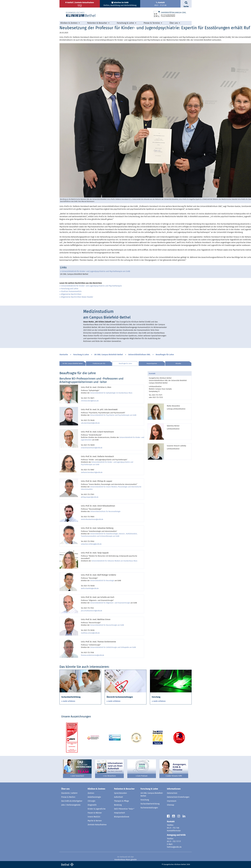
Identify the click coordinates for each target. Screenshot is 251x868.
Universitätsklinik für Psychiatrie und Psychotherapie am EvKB (113, 415)
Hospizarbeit (120, 813)
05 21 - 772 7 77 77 (174, 841)
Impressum (172, 801)
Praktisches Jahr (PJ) (99, 364)
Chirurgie (91, 801)
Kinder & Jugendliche (97, 809)
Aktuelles (178, 364)
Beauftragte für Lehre (165, 355)
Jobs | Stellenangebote (71, 805)
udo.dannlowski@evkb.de (90, 423)
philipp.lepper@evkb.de (90, 497)
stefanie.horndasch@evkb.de (92, 472)
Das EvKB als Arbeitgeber (72, 801)
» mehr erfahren (68, 701)
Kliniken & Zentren (69, 23)
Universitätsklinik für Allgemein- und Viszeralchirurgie (110, 603)
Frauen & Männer (95, 813)
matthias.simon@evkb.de (90, 633)
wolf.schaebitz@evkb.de (90, 588)
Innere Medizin (94, 817)
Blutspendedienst (122, 817)
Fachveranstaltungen (149, 808)
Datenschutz (172, 793)
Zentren (91, 793)
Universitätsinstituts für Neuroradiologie (105, 511)
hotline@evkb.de (174, 847)
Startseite (64, 355)
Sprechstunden (120, 793)
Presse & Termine (152, 23)
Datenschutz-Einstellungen (178, 797)
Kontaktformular (174, 831)
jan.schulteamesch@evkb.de (92, 611)
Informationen (174, 789)
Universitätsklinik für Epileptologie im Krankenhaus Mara (111, 393)
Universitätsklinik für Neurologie (102, 581)
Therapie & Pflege (122, 801)
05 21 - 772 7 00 (173, 828)
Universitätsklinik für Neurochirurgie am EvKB (107, 625)
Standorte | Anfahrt (69, 793)
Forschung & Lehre (125, 23)
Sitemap (171, 805)
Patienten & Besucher (97, 23)
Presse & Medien (68, 797)
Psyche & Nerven (95, 821)
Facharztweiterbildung (150, 804)
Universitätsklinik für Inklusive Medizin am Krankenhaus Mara (114, 561)
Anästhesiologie (94, 797)
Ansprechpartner (152, 364)
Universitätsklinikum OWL (139, 355)
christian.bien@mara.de (90, 401)
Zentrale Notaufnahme (97, 825)
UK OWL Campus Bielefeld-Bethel (109, 355)
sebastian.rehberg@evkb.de (91, 544)
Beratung (118, 805)
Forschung (145, 800)
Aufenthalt (118, 797)
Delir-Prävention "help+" (124, 809)
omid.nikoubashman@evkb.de (92, 519)
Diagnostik (92, 805)
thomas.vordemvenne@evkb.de (93, 655)
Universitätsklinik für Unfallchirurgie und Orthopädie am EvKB (113, 647)
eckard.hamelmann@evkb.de (92, 448)
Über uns (174, 23)
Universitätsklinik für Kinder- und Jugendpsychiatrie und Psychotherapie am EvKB (96, 271)
